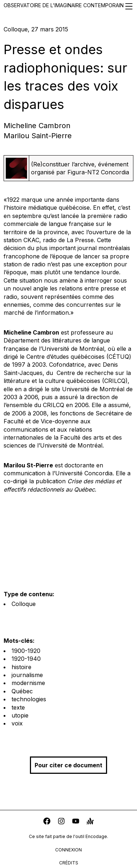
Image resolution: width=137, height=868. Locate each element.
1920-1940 (26, 659)
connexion (68, 850)
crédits (69, 863)
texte (18, 707)
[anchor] (90, 822)
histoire (21, 667)
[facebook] (47, 822)
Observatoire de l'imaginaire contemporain (68, 6)
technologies (29, 699)
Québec (22, 691)
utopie (20, 715)
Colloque (24, 604)
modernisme (28, 683)
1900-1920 (26, 651)
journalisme (27, 675)
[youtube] (76, 822)
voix (17, 723)
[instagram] (61, 822)
